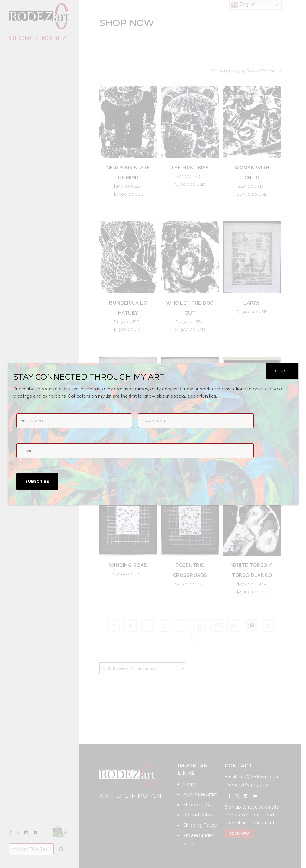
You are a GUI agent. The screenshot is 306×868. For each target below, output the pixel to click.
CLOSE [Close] (282, 371)
